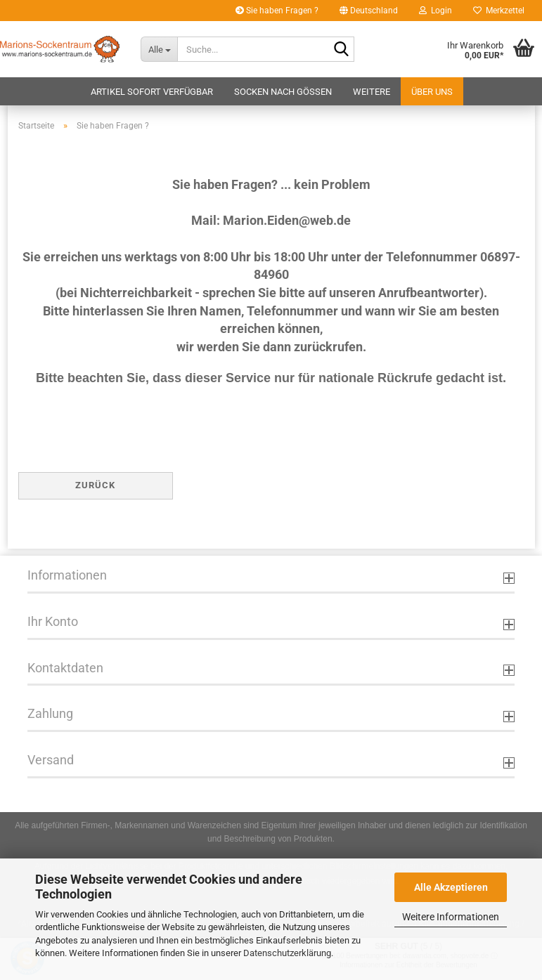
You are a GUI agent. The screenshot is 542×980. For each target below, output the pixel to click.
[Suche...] (159, 49)
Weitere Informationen (451, 917)
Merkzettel (499, 11)
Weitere (372, 92)
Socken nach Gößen (283, 92)
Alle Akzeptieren (451, 887)
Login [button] (435, 11)
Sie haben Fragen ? (277, 11)
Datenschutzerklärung (287, 953)
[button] (369, 11)
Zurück (95, 485)
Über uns (432, 92)
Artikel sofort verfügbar (152, 92)
